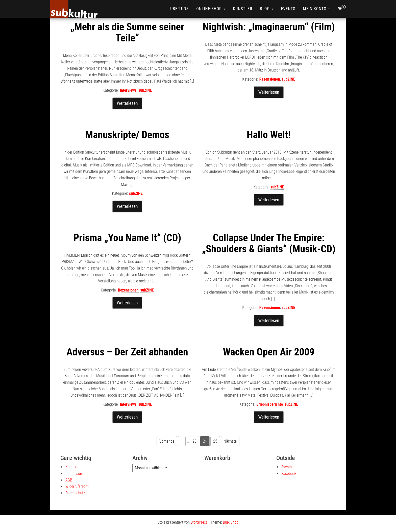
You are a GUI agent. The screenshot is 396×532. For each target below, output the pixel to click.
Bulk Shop (231, 522)
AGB (69, 480)
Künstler (243, 9)
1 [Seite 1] (182, 441)
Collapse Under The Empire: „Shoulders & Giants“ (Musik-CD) (269, 243)
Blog (267, 9)
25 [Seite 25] (215, 441)
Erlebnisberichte (270, 404)
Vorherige (167, 441)
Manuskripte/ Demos (127, 135)
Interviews (128, 90)
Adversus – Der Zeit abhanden (127, 352)
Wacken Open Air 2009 (269, 352)
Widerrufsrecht (77, 486)
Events (288, 9)
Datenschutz (75, 493)
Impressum (74, 474)
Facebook (289, 474)
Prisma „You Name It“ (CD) (127, 238)
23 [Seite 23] (194, 441)
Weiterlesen (127, 103)
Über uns (179, 9)
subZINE (145, 90)
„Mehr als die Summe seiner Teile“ (127, 32)
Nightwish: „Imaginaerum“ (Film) (269, 27)
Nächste (230, 441)
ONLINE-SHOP (211, 9)
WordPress (199, 522)
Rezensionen (270, 79)
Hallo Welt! (269, 135)
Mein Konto (317, 9)
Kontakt (71, 467)
